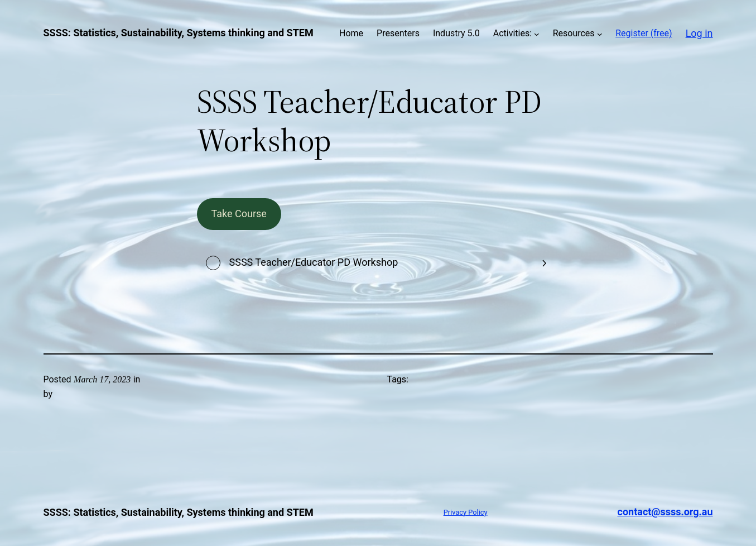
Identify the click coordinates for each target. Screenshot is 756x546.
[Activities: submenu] (537, 33)
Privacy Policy (466, 512)
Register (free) (644, 33)
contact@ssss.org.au (665, 512)
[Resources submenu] (600, 33)
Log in (699, 33)
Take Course (239, 214)
